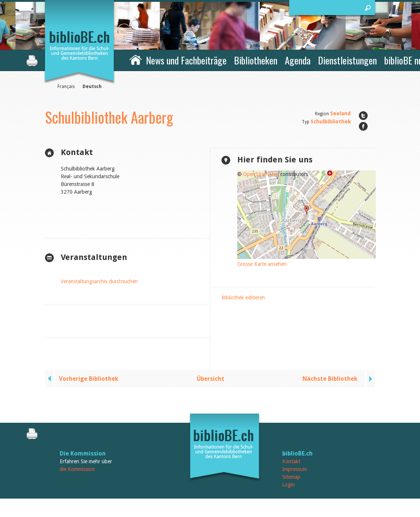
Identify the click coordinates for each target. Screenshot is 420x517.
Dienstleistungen (347, 60)
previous (50, 379)
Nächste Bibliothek (330, 379)
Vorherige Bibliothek (89, 379)
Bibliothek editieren (243, 298)
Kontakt (291, 461)
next (370, 379)
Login (288, 485)
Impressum (295, 469)
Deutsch (92, 87)
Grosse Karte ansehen (262, 264)
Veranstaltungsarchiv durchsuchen (99, 281)
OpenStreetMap (261, 174)
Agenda (298, 60)
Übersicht (211, 379)
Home (136, 59)
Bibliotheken (256, 60)
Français (66, 87)
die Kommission (77, 469)
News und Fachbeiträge (186, 60)
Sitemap (291, 477)
